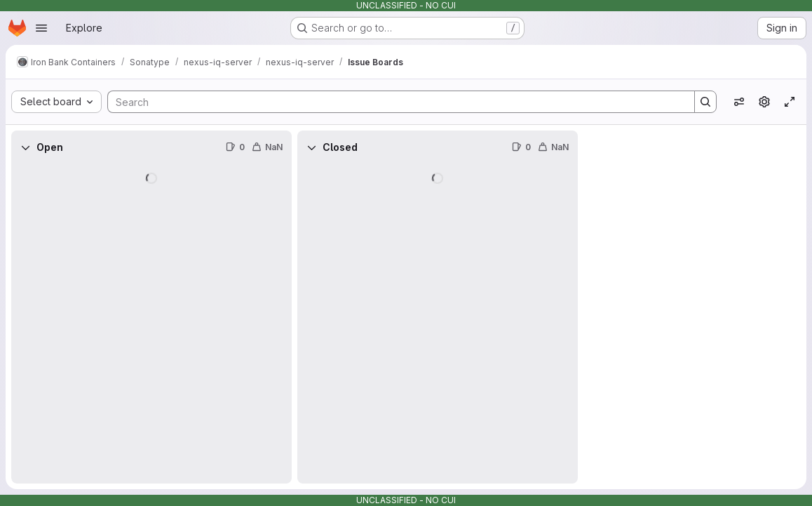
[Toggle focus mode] (790, 102)
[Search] (394, 102)
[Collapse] (25, 147)
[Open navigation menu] (41, 28)
